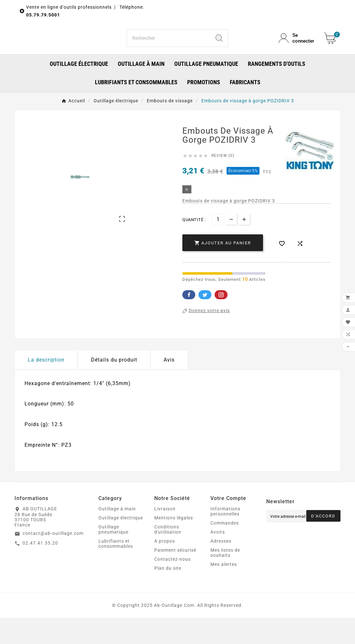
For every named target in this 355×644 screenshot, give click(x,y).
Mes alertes (224, 590)
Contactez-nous (172, 585)
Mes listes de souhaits (225, 579)
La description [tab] (46, 386)
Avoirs (218, 558)
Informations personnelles (225, 537)
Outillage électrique (121, 544)
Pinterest (221, 321)
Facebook (189, 321)
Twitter (205, 321)
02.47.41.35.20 (40, 569)
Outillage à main (117, 535)
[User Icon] (298, 51)
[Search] (219, 51)
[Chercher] (169, 51)
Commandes (225, 549)
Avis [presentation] (169, 386)
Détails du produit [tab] (114, 386)
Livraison (165, 535)
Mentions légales (174, 544)
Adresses (221, 567)
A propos (165, 567)
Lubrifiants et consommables (116, 570)
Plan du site (168, 594)
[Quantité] (218, 245)
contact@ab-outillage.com (53, 559)
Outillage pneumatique (113, 556)
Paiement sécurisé (175, 576)
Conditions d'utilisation (168, 556)
